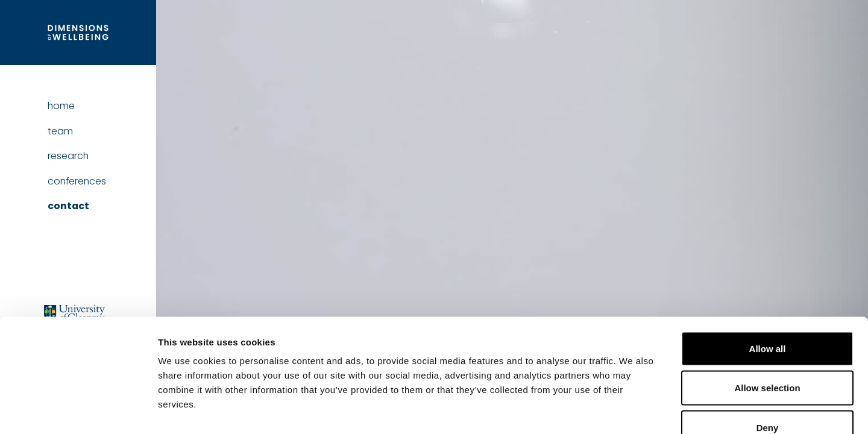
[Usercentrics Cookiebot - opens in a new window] (78, 410)
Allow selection (767, 316)
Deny (768, 355)
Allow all (768, 276)
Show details (633, 410)
